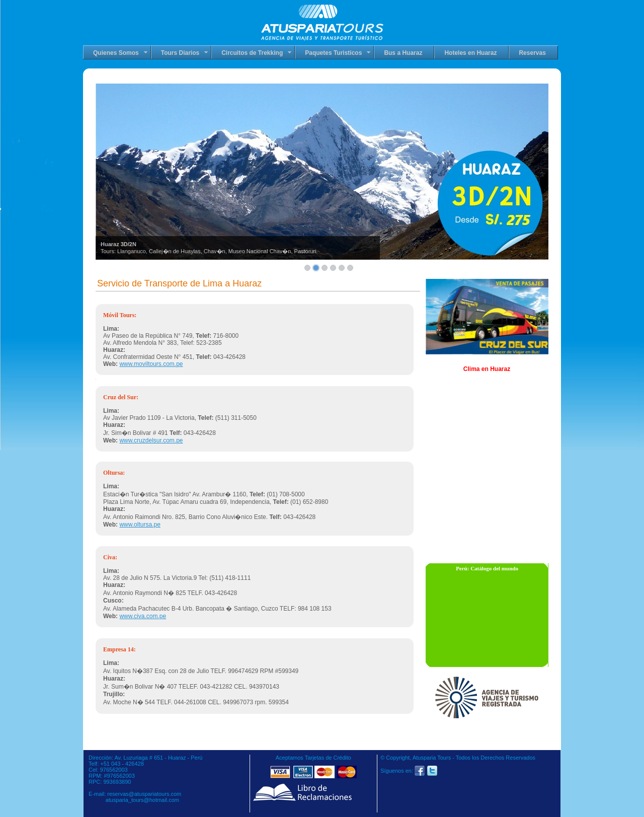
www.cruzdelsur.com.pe (151, 440)
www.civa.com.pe (143, 616)
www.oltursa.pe (140, 525)
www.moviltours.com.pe (151, 364)
